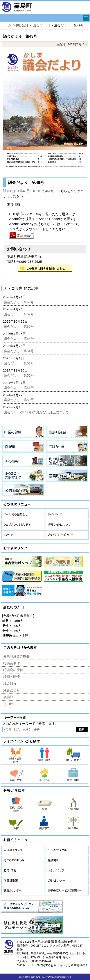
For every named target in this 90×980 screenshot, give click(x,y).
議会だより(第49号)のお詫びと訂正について (37, 412)
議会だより (12, 690)
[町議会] (22, 25)
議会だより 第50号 (19, 400)
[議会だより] (41, 25)
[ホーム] (6, 25)
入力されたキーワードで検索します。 (30, 724)
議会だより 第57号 (19, 314)
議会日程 (10, 683)
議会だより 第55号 (19, 339)
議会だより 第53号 (19, 363)
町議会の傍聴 (13, 670)
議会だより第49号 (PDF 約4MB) (28, 191)
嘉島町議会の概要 (16, 656)
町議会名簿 (12, 663)
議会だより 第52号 (19, 375)
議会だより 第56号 (19, 326)
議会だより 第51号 (19, 388)
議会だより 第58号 (19, 302)
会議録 (8, 697)
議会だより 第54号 (19, 351)
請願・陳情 (12, 677)
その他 (8, 704)
